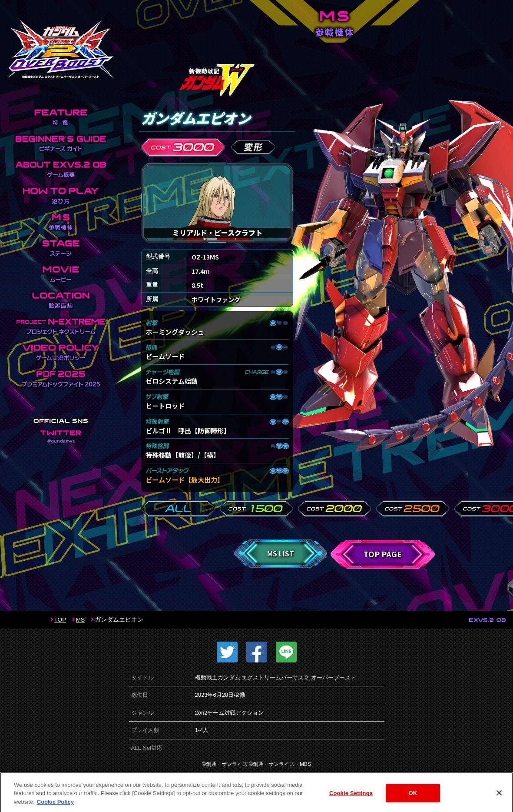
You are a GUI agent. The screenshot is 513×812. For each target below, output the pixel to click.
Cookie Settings (351, 799)
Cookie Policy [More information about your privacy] (55, 807)
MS (80, 620)
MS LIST (281, 553)
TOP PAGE (383, 554)
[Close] (499, 799)
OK (413, 799)
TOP (60, 620)
